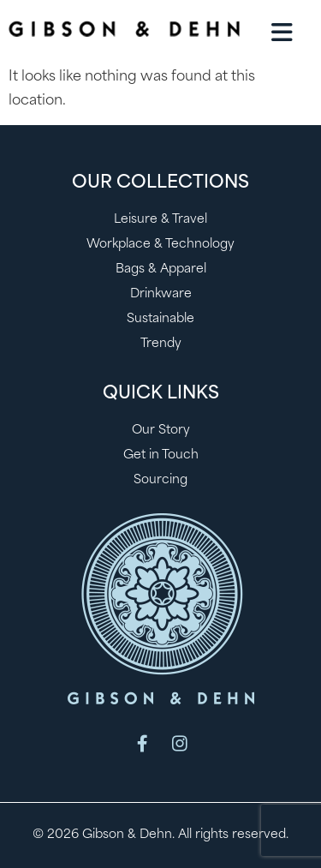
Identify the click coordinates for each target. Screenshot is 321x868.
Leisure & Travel (160, 220)
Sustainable (160, 319)
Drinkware (161, 294)
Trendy (161, 344)
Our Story (161, 431)
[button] (282, 33)
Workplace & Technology (160, 245)
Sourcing (160, 480)
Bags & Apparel (161, 269)
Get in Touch (161, 455)
